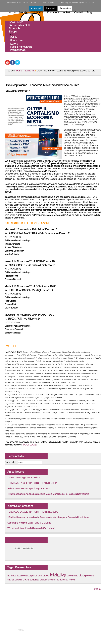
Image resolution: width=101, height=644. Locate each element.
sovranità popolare (39, 580)
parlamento (37, 576)
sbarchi (18, 580)
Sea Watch (69, 580)
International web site (16, 611)
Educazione (17, 40)
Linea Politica (16, 22)
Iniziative (39, 12)
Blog (89, 12)
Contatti (79, 12)
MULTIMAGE (29, 445)
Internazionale (18, 50)
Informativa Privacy (15, 627)
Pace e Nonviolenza (21, 47)
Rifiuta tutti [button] (50, 8)
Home (12, 12)
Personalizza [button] (65, 8)
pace (26, 579)
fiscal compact (24, 576)
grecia (46, 576)
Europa (13, 32)
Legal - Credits (13, 617)
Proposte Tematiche (15, 620)
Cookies (9, 623)
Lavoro (14, 44)
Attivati (67, 12)
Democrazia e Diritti (19, 25)
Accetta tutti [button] (36, 8)
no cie (79, 576)
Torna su (97, 589)
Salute (14, 37)
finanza (11, 580)
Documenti (53, 12)
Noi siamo (25, 12)
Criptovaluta (88, 576)
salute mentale (57, 580)
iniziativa (58, 575)
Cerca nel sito (11, 462)
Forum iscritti (12, 614)
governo (71, 576)
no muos (12, 576)
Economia (14, 28)
